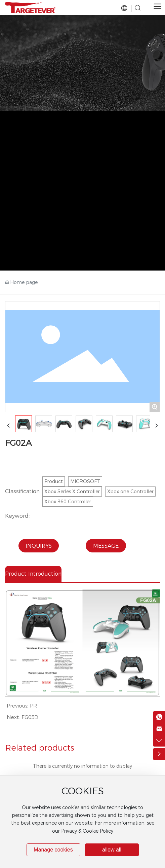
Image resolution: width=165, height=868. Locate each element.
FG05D (30, 717)
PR (33, 706)
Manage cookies (53, 850)
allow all (112, 850)
